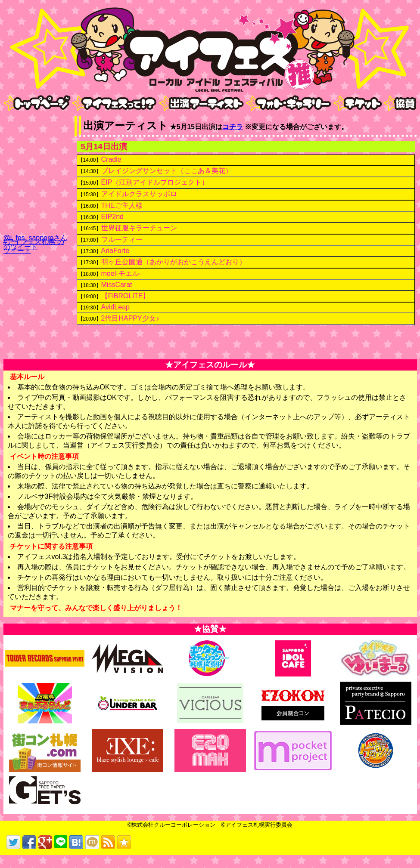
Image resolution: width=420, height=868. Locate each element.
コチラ (233, 127)
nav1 (11, 118)
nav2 (79, 118)
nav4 (254, 118)
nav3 (166, 118)
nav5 (341, 118)
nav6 (391, 118)
